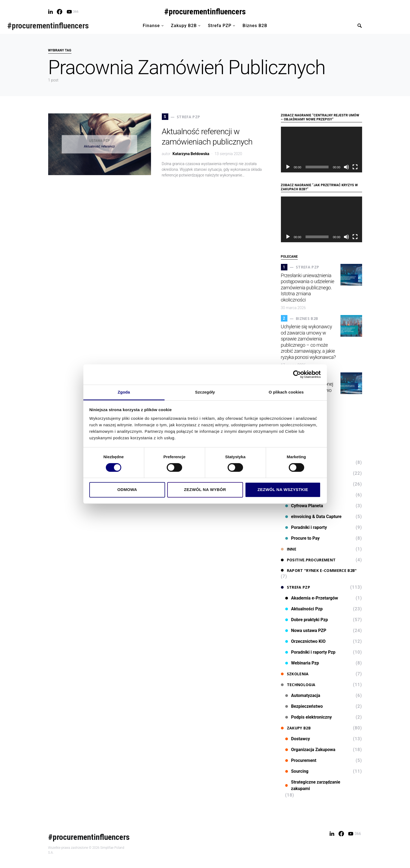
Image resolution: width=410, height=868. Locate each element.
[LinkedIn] (50, 12)
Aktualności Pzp (304, 609)
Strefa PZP (296, 587)
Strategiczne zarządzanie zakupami (313, 785)
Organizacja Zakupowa (310, 750)
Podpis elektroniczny (309, 717)
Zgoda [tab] (124, 392)
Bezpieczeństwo (304, 706)
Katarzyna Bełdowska (191, 154)
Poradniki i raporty (306, 527)
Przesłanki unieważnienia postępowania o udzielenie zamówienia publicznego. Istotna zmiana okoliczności (308, 288)
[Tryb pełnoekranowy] (355, 167)
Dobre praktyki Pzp (307, 620)
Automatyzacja (303, 695)
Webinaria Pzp (302, 663)
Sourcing (297, 771)
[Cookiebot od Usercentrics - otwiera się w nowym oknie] (297, 374)
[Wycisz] (346, 167)
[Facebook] (60, 12)
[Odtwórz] (288, 167)
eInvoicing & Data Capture (313, 517)
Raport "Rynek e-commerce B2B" (319, 570)
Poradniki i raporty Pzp (310, 652)
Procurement (301, 760)
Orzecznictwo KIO (306, 641)
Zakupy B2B (296, 728)
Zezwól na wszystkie (283, 489)
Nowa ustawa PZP (306, 630)
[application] (322, 150)
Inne (289, 549)
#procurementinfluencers (205, 12)
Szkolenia (295, 674)
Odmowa (127, 489)
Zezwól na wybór (205, 489)
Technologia (298, 685)
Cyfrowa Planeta (304, 506)
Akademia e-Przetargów (312, 598)
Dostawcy (298, 739)
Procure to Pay (303, 538)
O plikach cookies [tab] (286, 392)
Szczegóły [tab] (205, 392)
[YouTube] (73, 12)
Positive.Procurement (308, 560)
